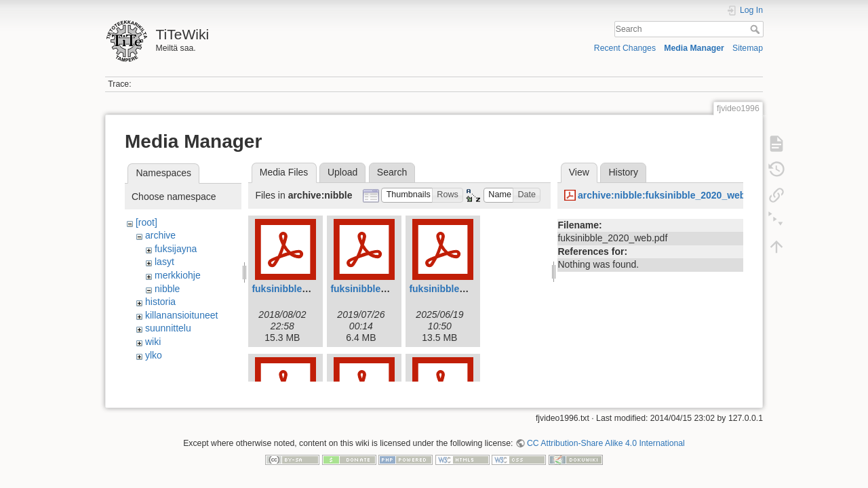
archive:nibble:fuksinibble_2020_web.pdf (670, 195)
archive (160, 235)
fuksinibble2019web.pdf (384, 289)
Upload (342, 172)
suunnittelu (168, 328)
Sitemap (748, 48)
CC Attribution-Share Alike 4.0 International (606, 438)
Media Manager (694, 48)
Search (756, 29)
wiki (153, 342)
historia (160, 302)
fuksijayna (176, 249)
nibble (167, 289)
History (623, 172)
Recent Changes (625, 48)
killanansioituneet (181, 315)
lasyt (164, 262)
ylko (154, 355)
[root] (146, 222)
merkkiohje (178, 275)
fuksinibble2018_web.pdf (308, 289)
